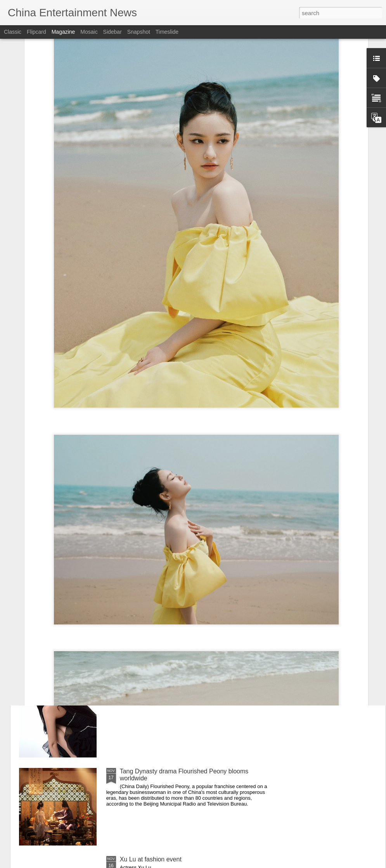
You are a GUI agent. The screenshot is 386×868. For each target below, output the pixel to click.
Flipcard (36, 32)
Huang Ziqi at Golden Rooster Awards (172, 683)
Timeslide (167, 32)
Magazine (63, 32)
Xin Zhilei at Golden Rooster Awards (170, 507)
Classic (13, 32)
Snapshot (139, 32)
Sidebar (113, 32)
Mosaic (89, 32)
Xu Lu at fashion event (151, 859)
